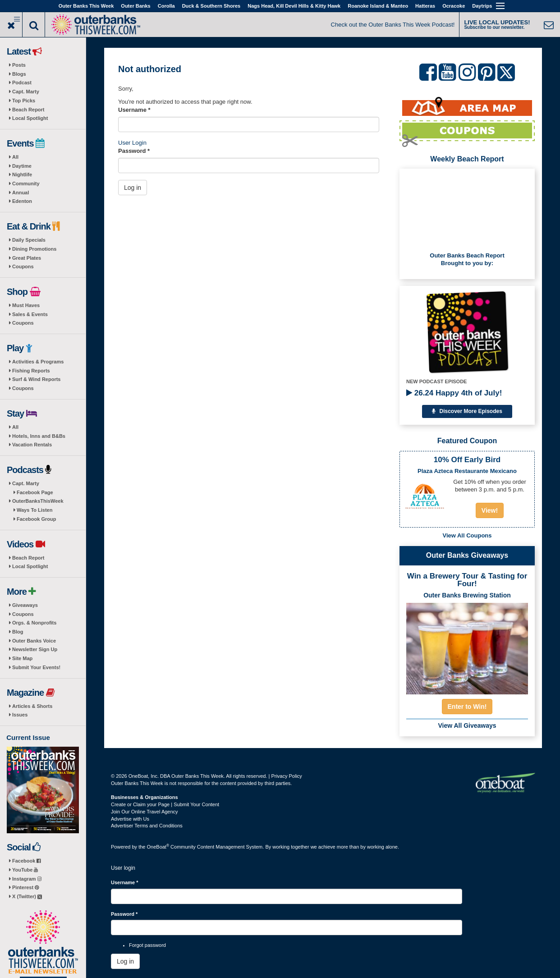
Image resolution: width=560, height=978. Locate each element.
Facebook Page (35, 492)
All (15, 157)
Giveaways (25, 605)
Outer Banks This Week (86, 6)
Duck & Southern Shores (211, 6)
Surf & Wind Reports (36, 379)
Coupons (23, 266)
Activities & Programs (38, 362)
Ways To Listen (34, 510)
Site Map (22, 658)
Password (134, 151)
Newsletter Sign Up (35, 649)
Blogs (19, 74)
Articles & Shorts (32, 706)
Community (26, 184)
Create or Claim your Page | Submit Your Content (165, 804)
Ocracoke (454, 6)
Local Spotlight (30, 118)
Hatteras (425, 6)
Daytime (22, 166)
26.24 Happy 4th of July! (454, 393)
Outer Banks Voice (34, 641)
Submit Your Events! (36, 667)
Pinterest (25, 887)
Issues (20, 715)
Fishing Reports (31, 371)
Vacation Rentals (32, 445)
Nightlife (22, 174)
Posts (19, 65)
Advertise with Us (130, 819)
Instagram (27, 879)
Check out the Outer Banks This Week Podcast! (393, 25)
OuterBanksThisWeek (38, 501)
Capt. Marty (26, 92)
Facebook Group (36, 519)
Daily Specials (29, 240)
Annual (21, 193)
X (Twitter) (27, 896)
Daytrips (482, 6)
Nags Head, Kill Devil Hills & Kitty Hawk (294, 6)
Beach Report (28, 110)
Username (134, 110)
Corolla (166, 6)
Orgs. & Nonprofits (34, 623)
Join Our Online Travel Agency (145, 812)
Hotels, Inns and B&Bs (39, 436)
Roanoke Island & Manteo (378, 6)
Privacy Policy (286, 776)
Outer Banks (135, 6)
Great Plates (27, 258)
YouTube (25, 870)
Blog (18, 632)
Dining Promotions (34, 249)
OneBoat (158, 847)
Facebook (26, 861)
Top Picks (24, 101)
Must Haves (26, 305)
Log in (133, 188)
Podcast (22, 83)
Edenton (22, 201)
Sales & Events (30, 314)
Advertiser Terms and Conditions (147, 826)
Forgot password (147, 945)
